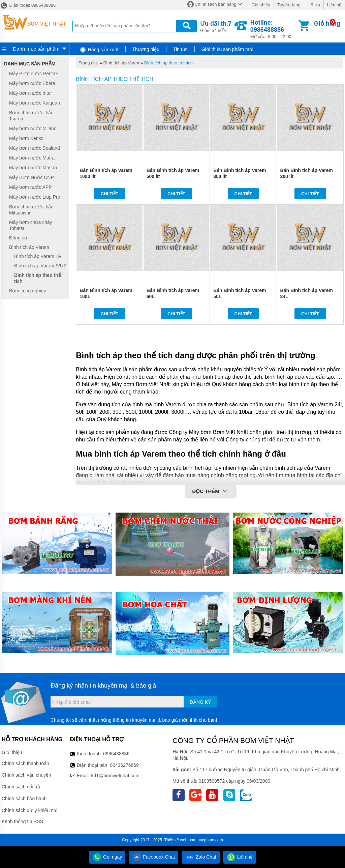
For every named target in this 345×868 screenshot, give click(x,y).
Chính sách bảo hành (24, 799)
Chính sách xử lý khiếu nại (29, 810)
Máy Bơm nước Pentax (34, 74)
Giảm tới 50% (216, 26)
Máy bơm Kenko (26, 138)
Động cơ (18, 238)
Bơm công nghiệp (28, 291)
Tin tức (180, 49)
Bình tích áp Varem (122, 63)
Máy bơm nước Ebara (32, 83)
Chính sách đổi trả (21, 787)
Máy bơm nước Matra (32, 158)
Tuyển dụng (289, 5)
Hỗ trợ (314, 5)
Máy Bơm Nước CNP (32, 177)
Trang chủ (88, 63)
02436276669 (124, 765)
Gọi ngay (107, 857)
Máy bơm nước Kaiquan (35, 103)
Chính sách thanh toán (25, 763)
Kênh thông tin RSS (22, 821)
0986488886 (116, 754)
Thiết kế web (176, 840)
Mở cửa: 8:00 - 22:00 (274, 29)
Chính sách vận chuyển (26, 775)
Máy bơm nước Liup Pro (35, 197)
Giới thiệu (261, 5)
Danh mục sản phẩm (36, 49)
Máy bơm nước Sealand (35, 148)
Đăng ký (200, 702)
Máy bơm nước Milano (33, 128)
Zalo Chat (201, 857)
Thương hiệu (146, 49)
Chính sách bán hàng (216, 4)
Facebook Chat (153, 857)
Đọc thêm (210, 492)
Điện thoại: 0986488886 (28, 5)
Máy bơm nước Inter (30, 93)
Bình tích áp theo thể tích (168, 63)
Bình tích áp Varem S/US (40, 266)
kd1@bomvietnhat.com (115, 776)
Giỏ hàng (327, 24)
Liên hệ (334, 5)
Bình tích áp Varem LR (38, 257)
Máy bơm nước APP (30, 187)
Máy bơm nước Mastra (33, 168)
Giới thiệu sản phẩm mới (227, 49)
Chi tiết (110, 194)
